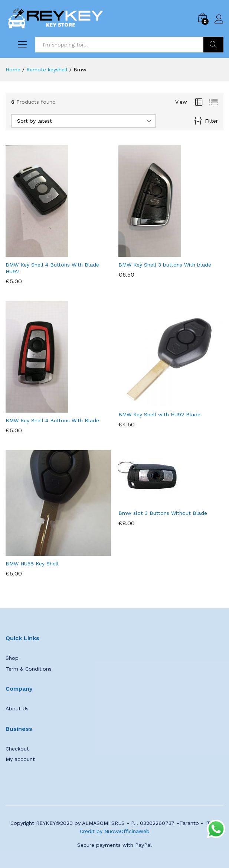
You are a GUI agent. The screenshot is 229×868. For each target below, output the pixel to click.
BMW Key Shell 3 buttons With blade (165, 265)
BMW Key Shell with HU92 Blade (159, 414)
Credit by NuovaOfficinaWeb (115, 831)
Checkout (17, 749)
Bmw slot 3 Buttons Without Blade (163, 513)
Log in (219, 19)
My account (20, 759)
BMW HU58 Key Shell (32, 564)
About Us (17, 709)
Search (213, 45)
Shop (12, 658)
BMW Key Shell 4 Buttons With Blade (52, 420)
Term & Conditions (29, 669)
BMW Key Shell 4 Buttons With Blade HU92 (52, 268)
